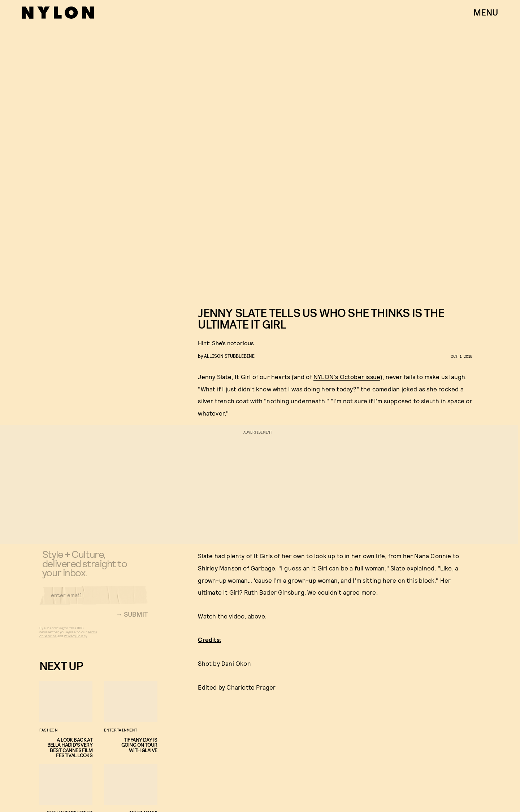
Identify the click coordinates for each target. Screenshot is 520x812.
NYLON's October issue (347, 377)
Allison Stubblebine (229, 356)
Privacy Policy (75, 641)
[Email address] (94, 600)
